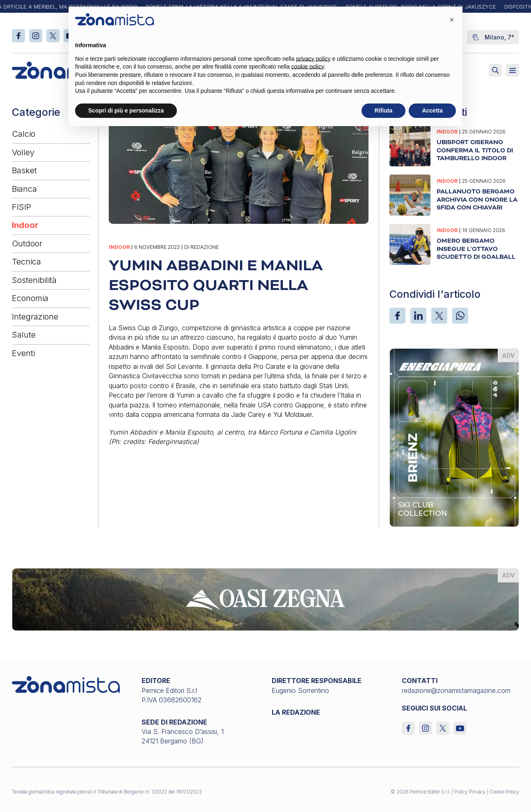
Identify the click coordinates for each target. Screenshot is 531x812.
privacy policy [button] (314, 59)
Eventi (23, 353)
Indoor (25, 225)
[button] (452, 20)
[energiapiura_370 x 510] (454, 437)
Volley (23, 152)
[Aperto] (513, 70)
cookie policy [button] (308, 67)
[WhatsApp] (460, 316)
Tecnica (26, 262)
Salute (24, 335)
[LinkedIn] (418, 316)
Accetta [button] (432, 110)
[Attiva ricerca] (495, 70)
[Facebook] (397, 316)
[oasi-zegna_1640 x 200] (266, 599)
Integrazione (35, 317)
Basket (24, 170)
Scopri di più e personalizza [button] (126, 110)
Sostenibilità (34, 280)
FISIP (22, 207)
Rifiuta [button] (384, 110)
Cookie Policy (504, 792)
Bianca (24, 189)
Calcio (24, 134)
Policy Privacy (470, 792)
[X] (439, 316)
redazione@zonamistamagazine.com (456, 690)
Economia (30, 298)
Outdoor (27, 244)
